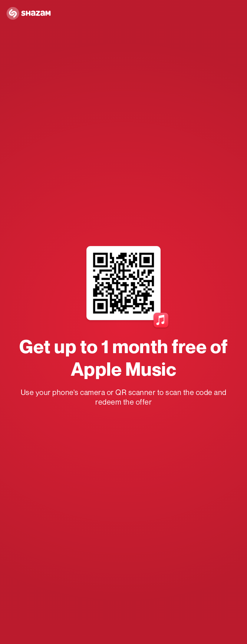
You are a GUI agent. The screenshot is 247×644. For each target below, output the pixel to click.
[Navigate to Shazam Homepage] (31, 14)
